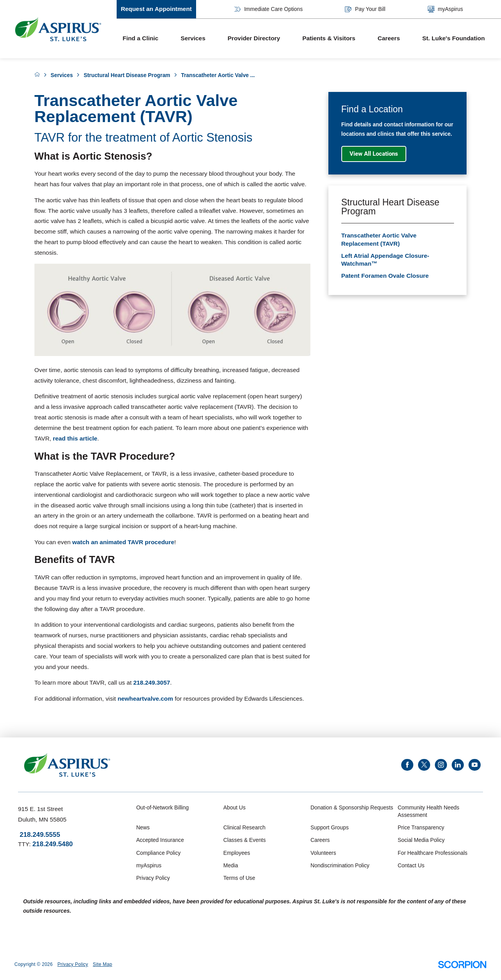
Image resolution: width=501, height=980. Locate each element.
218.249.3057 (152, 682)
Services (193, 38)
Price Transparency (421, 827)
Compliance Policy (159, 853)
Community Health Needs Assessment (428, 811)
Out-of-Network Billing (162, 807)
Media (231, 865)
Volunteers (323, 853)
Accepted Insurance (160, 840)
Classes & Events (245, 840)
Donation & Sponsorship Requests (352, 807)
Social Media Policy (421, 840)
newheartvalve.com (145, 699)
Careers (389, 38)
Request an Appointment (156, 9)
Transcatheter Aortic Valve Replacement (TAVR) (379, 239)
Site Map (103, 964)
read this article (75, 438)
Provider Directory (254, 38)
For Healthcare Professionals (433, 853)
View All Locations (374, 154)
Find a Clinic (140, 38)
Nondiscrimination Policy (340, 865)
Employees (237, 853)
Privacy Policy (153, 878)
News (143, 827)
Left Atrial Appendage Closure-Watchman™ (385, 260)
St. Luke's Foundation (454, 38)
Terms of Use (239, 878)
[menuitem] (146, 39)
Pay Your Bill (365, 9)
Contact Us (411, 865)
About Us (235, 807)
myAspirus (445, 9)
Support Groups (330, 827)
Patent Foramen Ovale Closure (385, 276)
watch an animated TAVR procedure (123, 542)
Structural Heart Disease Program (127, 75)
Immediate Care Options (269, 9)
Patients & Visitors (329, 38)
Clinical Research (244, 827)
